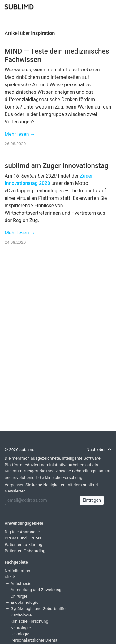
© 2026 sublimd (19, 449)
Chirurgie (19, 596)
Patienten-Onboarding (25, 551)
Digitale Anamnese (22, 532)
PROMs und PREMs (23, 538)
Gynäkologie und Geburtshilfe (38, 608)
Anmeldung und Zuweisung (36, 590)
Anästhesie (21, 583)
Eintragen (92, 500)
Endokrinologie (24, 602)
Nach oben (99, 449)
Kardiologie (21, 615)
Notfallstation (17, 571)
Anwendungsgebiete (24, 523)
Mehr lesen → (20, 134)
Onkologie (20, 634)
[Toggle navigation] (107, 6)
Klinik (10, 577)
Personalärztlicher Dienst (34, 640)
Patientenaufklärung (24, 544)
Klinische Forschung (29, 621)
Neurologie (21, 628)
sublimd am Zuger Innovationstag (57, 165)
